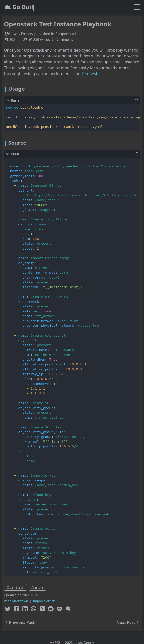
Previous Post (19, 622)
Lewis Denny (19, 33)
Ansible (38, 587)
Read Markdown (16, 601)
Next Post (128, 622)
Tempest (89, 74)
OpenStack (66, 34)
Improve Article (44, 601)
